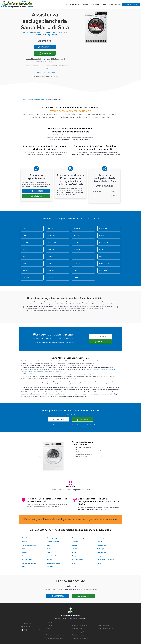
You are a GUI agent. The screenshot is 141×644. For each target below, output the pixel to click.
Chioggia (100, 542)
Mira (49, 552)
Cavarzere (75, 542)
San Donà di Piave (78, 560)
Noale (24, 556)
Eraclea (74, 545)
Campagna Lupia (53, 538)
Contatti (104, 4)
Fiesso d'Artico (102, 545)
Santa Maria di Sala (41, 100)
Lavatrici (89, 370)
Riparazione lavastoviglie (80, 638)
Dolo (49, 545)
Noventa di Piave (53, 556)
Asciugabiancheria (39, 372)
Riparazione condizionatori (54, 638)
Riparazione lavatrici (104, 626)
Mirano (74, 552)
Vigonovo (50, 567)
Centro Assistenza (28, 100)
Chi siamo (96, 4)
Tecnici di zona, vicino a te (45, 73)
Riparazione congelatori (79, 626)
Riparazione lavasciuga (79, 635)
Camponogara (101, 538)
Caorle (25, 542)
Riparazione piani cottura (105, 629)
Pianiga (74, 556)
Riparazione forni (77, 629)
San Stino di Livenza (29, 563)
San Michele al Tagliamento (106, 560)
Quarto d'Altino (28, 560)
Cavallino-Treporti (53, 542)
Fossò (24, 549)
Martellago (100, 549)
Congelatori (49, 372)
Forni (22, 372)
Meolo (24, 552)
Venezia (25, 538)
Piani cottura (28, 372)
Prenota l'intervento (131, 4)
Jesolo (49, 549)
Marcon (74, 549)
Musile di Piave (102, 552)
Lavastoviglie (96, 370)
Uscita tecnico (115, 4)
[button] (23, 307)
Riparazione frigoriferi (79, 632)
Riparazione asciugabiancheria (56, 635)
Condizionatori (112, 370)
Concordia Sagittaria (29, 545)
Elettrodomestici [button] (73, 4)
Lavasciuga (58, 372)
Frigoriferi (104, 370)
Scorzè (74, 563)
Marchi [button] (86, 4)
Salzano (50, 560)
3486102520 (45, 47)
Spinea (99, 563)
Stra (24, 567)
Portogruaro (101, 556)
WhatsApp (45, 53)
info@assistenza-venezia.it (30, 630)
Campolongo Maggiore (79, 538)
